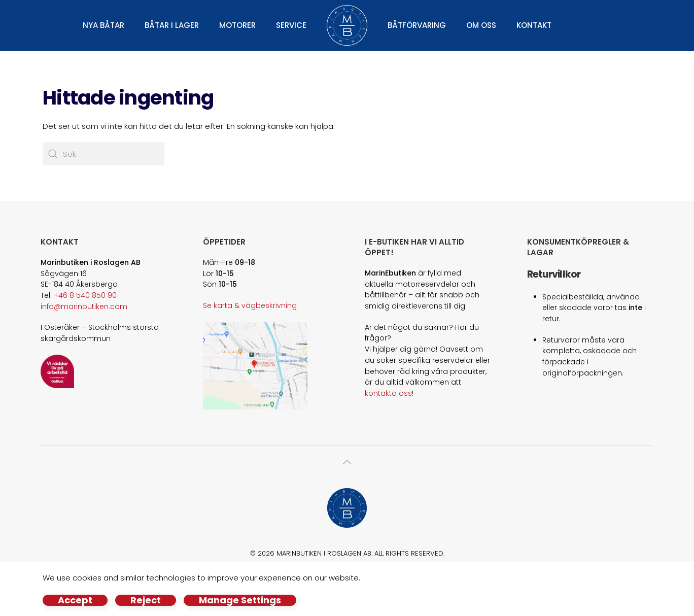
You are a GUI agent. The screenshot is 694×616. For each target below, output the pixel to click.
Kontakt (534, 25)
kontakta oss (388, 393)
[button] (347, 462)
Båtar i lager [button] (172, 25)
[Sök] (103, 154)
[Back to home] (347, 25)
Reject (146, 600)
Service (291, 25)
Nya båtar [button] (103, 25)
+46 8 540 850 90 (85, 295)
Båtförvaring (417, 25)
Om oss (481, 25)
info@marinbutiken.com (84, 306)
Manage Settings (240, 600)
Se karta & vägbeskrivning (250, 305)
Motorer (237, 25)
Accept (75, 600)
